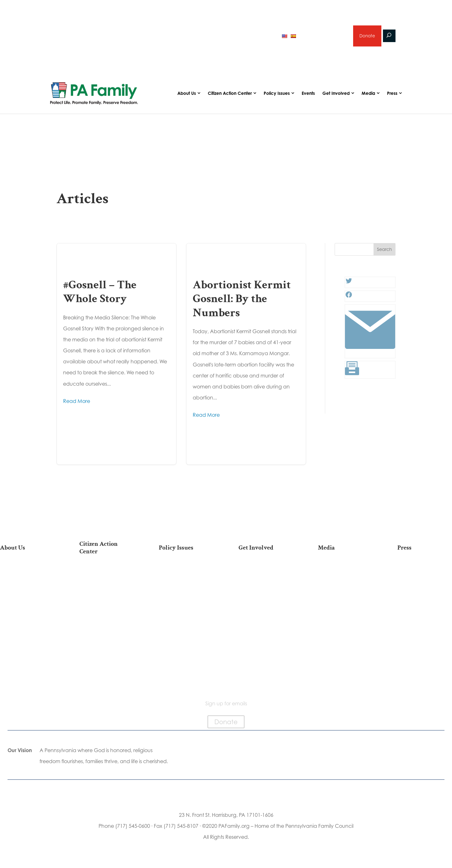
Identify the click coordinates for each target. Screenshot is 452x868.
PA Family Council (27, 592)
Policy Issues (277, 93)
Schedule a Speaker (266, 657)
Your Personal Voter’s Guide (107, 617)
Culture (186, 602)
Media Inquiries (425, 582)
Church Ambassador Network (27, 641)
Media (368, 93)
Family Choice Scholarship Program (27, 657)
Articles (345, 572)
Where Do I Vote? (107, 650)
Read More (77, 401)
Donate (367, 36)
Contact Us (27, 670)
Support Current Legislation (266, 635)
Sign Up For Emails (107, 676)
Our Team (27, 582)
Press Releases (425, 572)
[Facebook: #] (349, 296)
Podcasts (345, 582)
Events (308, 93)
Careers (266, 602)
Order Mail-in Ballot (107, 640)
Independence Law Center (27, 615)
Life (186, 572)
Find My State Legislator (107, 604)
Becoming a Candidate (107, 663)
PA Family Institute (27, 602)
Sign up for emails (323, 36)
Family (186, 592)
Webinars (345, 602)
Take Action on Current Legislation (107, 591)
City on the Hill (27, 628)
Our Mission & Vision (27, 572)
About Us (187, 93)
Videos (345, 592)
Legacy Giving (266, 612)
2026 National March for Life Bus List (107, 575)
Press (392, 93)
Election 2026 (345, 612)
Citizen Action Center (230, 93)
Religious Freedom (186, 582)
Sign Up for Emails (266, 622)
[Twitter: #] (349, 283)
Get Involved (336, 93)
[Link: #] (370, 353)
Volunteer (266, 592)
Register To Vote (107, 630)
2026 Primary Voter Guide (89, 37)
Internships (266, 582)
